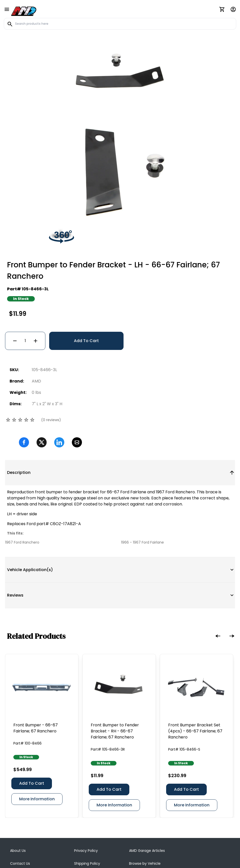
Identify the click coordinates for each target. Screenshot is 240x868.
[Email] (77, 382)
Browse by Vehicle (145, 803)
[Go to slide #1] (107, 152)
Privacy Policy (86, 790)
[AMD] (24, 10)
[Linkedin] (59, 382)
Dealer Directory (143, 816)
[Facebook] (24, 382)
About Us (18, 790)
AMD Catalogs (86, 816)
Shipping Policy (87, 803)
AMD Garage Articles (147, 790)
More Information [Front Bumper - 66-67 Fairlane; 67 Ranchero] (37, 739)
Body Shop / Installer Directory (156, 829)
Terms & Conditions (28, 816)
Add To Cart (86, 281)
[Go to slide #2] (133, 152)
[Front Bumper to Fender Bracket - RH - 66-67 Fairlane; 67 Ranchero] (119, 627)
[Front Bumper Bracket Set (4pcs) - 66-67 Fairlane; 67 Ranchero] (197, 627)
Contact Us (20, 803)
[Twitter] (42, 382)
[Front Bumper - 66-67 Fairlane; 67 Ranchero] (42, 627)
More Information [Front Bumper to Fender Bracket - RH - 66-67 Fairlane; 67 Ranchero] (114, 745)
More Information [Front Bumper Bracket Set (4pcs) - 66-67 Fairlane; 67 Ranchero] (192, 745)
